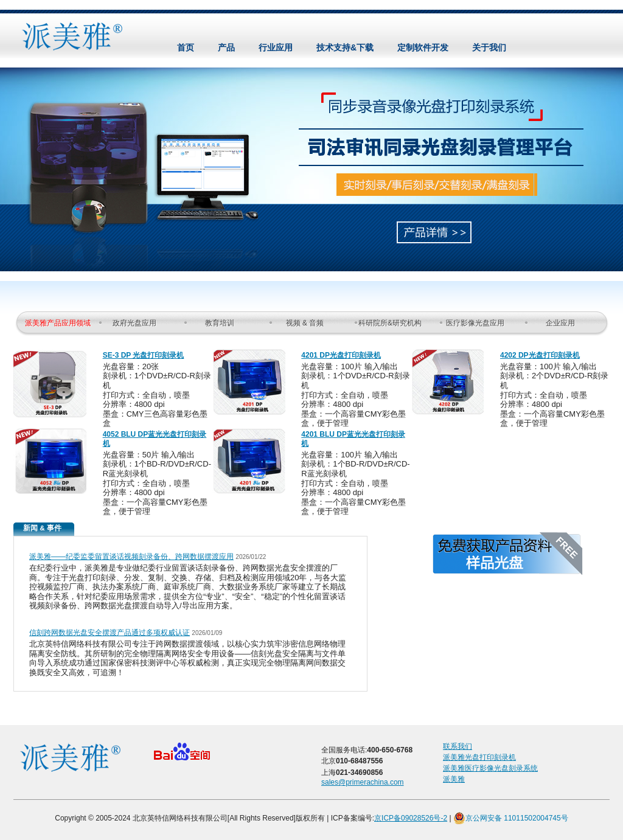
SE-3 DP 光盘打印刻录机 (144, 355)
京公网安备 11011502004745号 (511, 818)
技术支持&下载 (345, 47)
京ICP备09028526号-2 (411, 818)
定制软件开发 (423, 47)
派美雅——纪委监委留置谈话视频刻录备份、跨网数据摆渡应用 (131, 557)
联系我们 (458, 746)
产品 (226, 47)
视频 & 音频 (305, 323)
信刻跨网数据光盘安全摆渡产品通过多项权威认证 (110, 633)
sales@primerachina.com (363, 782)
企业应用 (560, 323)
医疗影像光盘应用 (475, 323)
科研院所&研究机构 (390, 323)
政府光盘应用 (134, 323)
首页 (186, 47)
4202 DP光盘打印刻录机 (540, 355)
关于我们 (489, 47)
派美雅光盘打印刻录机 (479, 757)
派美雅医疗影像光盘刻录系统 (490, 768)
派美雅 (454, 779)
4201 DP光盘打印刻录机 (341, 355)
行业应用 (276, 47)
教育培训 (220, 323)
